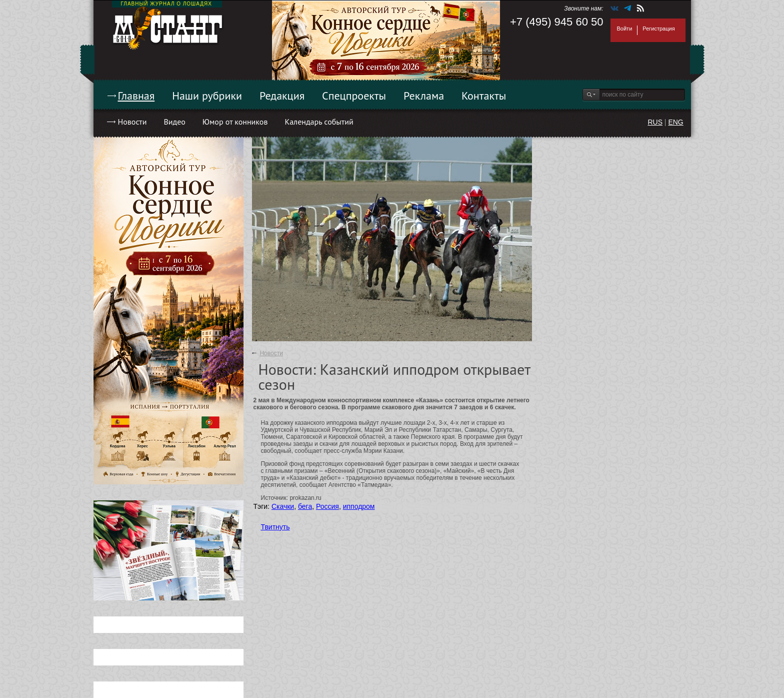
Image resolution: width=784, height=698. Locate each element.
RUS (655, 122)
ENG (675, 122)
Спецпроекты (354, 96)
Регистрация (658, 29)
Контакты (484, 96)
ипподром (359, 506)
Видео (174, 122)
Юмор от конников (235, 122)
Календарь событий (319, 122)
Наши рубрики (207, 96)
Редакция (282, 96)
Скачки (283, 506)
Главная (136, 96)
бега (305, 506)
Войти (625, 29)
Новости (132, 122)
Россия (327, 506)
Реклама (424, 96)
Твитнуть (275, 527)
